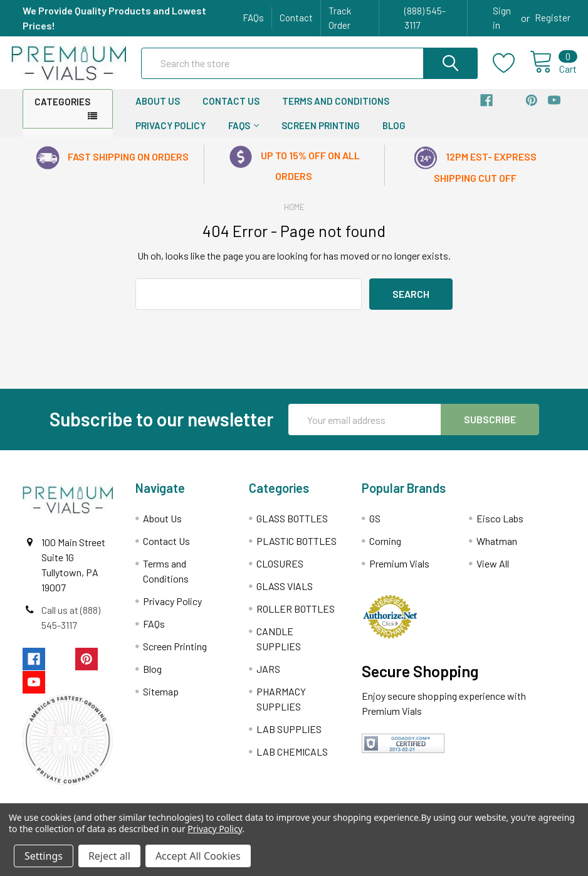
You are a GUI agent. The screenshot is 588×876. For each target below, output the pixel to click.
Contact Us (231, 110)
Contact (296, 18)
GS (375, 527)
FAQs (253, 18)
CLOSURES (280, 572)
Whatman (497, 550)
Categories (62, 110)
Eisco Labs (500, 527)
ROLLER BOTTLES (296, 617)
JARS (268, 678)
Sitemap (161, 700)
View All (493, 572)
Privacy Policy (171, 134)
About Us (158, 110)
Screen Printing (321, 134)
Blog (394, 134)
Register (553, 18)
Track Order (340, 18)
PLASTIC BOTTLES (297, 550)
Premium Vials (399, 572)
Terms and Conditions (336, 110)
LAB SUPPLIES (289, 738)
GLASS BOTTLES (292, 527)
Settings (44, 856)
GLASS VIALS (285, 595)
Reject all (109, 856)
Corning (385, 550)
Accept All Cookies (198, 856)
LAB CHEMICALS (292, 760)
